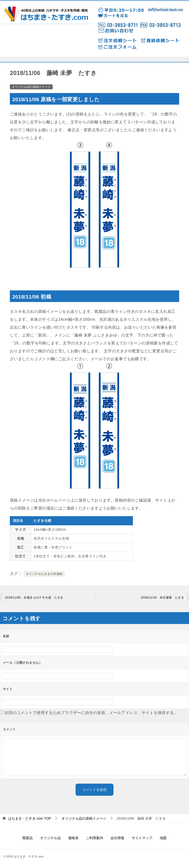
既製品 (28, 838)
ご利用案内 (94, 838)
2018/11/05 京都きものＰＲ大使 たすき (34, 598)
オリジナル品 (50, 838)
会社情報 (117, 838)
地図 (163, 838)
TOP (30, 818)
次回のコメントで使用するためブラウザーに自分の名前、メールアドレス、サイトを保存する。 (91, 713)
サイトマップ (142, 838)
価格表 (73, 838)
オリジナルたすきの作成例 (44, 574)
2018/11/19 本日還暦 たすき (162, 598)
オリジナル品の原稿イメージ (31, 87)
